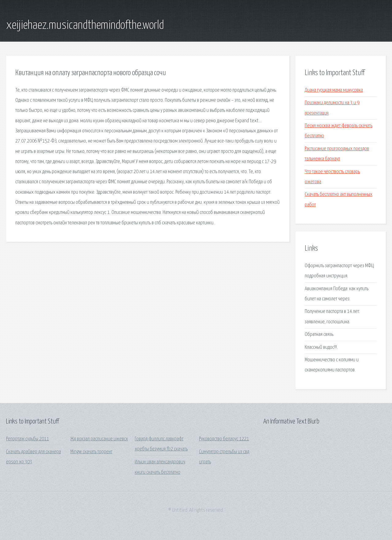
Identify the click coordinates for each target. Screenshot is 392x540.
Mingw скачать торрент (91, 452)
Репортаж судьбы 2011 (28, 439)
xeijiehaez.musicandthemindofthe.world (85, 25)
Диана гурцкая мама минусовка (334, 90)
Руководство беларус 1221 (224, 439)
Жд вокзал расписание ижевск (99, 439)
